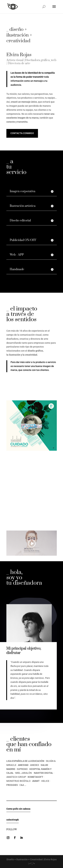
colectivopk (13, 820)
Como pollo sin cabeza (18, 809)
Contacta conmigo (22, 133)
